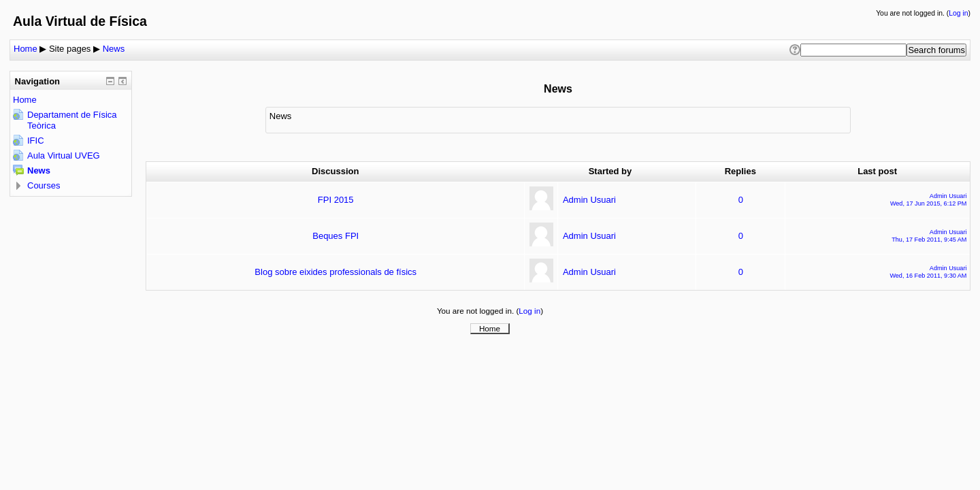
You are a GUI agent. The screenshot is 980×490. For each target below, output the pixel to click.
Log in (958, 13)
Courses (44, 185)
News (114, 49)
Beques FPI (336, 236)
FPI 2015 (336, 200)
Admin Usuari (589, 200)
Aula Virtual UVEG (64, 156)
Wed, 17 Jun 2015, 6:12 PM (929, 203)
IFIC (36, 141)
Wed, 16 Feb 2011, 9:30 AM (928, 276)
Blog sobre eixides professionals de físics (336, 272)
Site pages (70, 49)
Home (26, 49)
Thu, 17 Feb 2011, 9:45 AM (929, 240)
